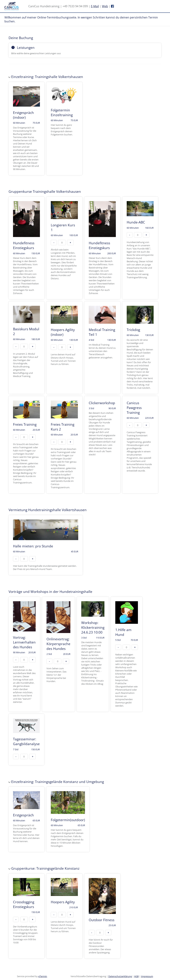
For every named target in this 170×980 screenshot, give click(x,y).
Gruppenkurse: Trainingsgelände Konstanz (44, 868)
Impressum (147, 976)
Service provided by (32, 976)
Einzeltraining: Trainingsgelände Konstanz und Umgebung (64, 780)
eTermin (43, 976)
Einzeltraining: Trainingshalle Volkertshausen (46, 77)
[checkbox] (27, 129)
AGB (136, 976)
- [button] (54, 243)
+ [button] (70, 243)
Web (105, 6)
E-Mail (95, 6)
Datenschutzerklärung (120, 976)
